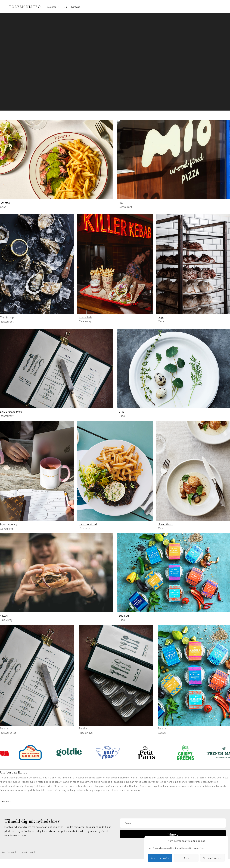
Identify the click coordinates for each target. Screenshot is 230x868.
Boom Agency (9, 524)
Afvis (186, 858)
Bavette (5, 203)
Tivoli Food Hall (88, 524)
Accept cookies (160, 858)
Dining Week (165, 524)
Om (66, 7)
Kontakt (76, 7)
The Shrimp (7, 317)
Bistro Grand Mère (11, 411)
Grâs (121, 411)
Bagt (161, 317)
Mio (121, 203)
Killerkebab (85, 317)
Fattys (4, 615)
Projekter (51, 7)
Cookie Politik (28, 852)
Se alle (4, 728)
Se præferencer (212, 858)
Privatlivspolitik (8, 852)
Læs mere (6, 801)
